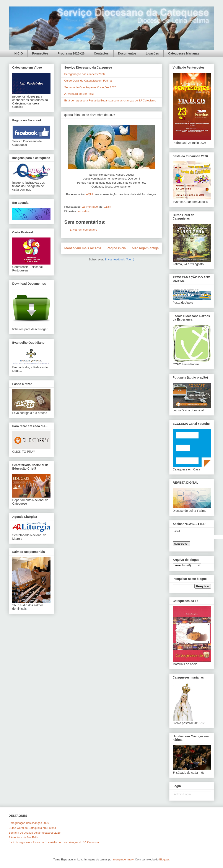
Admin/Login (182, 794)
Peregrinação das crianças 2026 (85, 74)
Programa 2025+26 (71, 53)
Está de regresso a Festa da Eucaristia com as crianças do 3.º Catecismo (110, 100)
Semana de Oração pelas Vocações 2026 (90, 87)
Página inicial (117, 248)
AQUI (90, 194)
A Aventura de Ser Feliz (79, 94)
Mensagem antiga (145, 248)
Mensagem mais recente (83, 248)
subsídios (84, 211)
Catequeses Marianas (184, 53)
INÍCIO (18, 53)
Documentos (127, 53)
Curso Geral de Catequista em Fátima (88, 81)
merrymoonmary (123, 859)
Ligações (152, 53)
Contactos (101, 53)
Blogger (164, 859)
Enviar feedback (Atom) (119, 259)
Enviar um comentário (83, 230)
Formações (40, 53)
